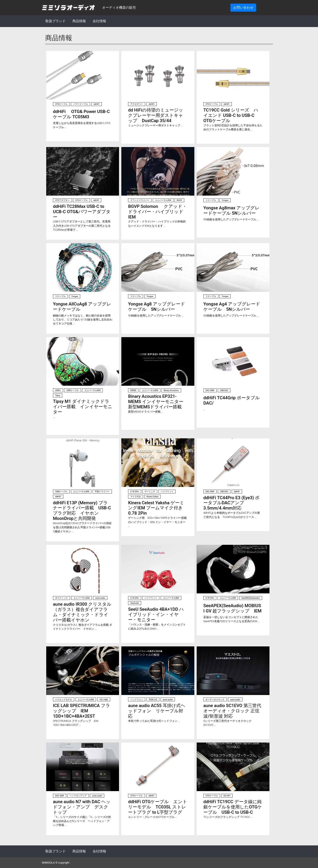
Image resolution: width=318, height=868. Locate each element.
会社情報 (99, 21)
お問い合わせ (243, 7)
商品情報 (79, 21)
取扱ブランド (55, 21)
